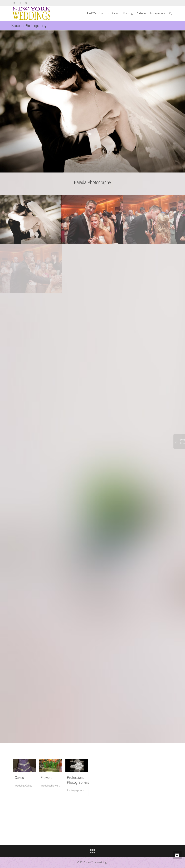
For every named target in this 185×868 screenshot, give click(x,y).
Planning (128, 13)
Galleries (141, 13)
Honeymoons (158, 13)
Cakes (20, 777)
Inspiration (113, 13)
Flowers (47, 777)
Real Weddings (95, 13)
